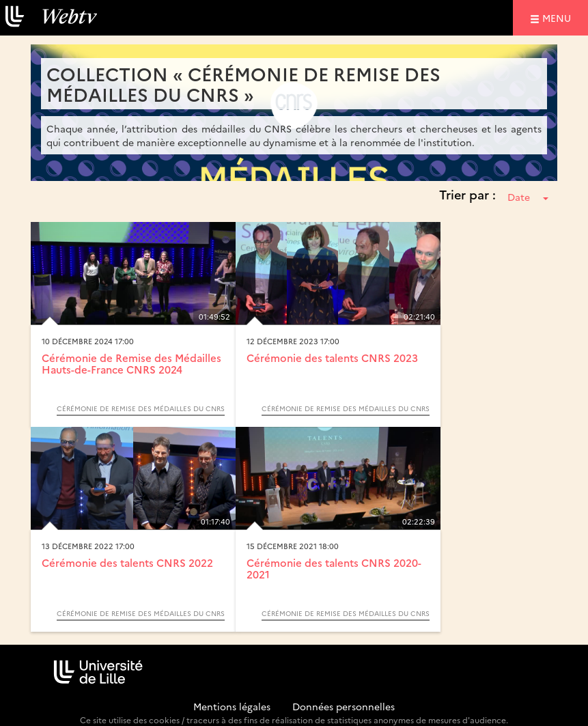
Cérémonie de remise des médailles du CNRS (141, 408)
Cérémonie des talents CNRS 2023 (332, 358)
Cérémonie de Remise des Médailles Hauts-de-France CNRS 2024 (131, 363)
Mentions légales (232, 706)
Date (528, 197)
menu (559, 17)
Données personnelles (344, 706)
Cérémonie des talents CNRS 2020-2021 (334, 568)
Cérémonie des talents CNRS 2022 (127, 562)
